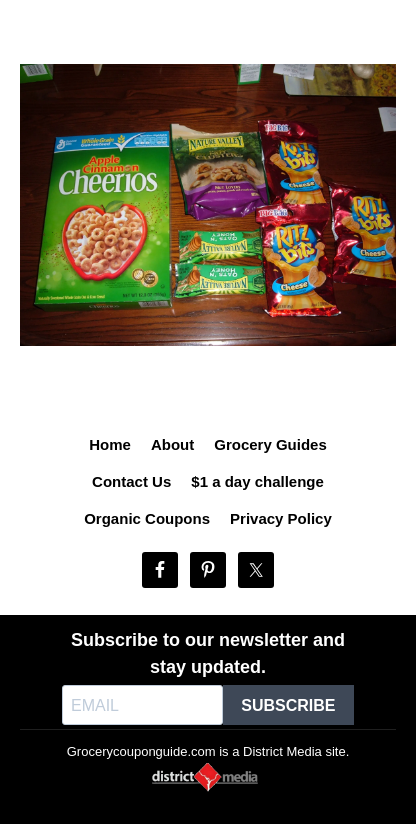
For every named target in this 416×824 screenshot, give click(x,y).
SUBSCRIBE (288, 705)
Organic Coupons (147, 518)
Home (110, 444)
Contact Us (131, 481)
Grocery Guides (270, 444)
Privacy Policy (281, 518)
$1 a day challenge (257, 481)
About (172, 444)
